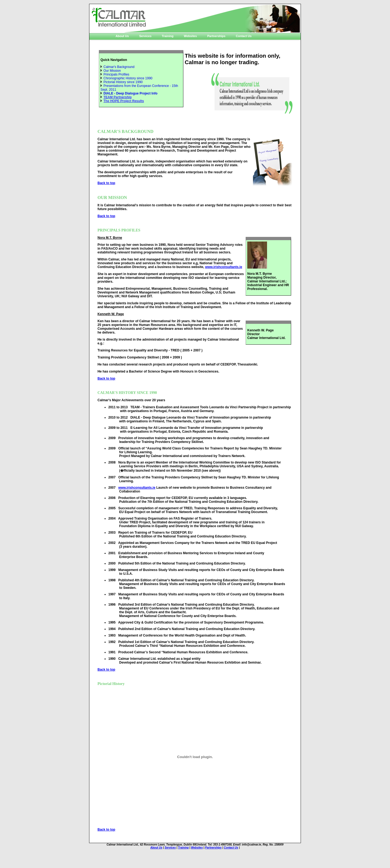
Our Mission (112, 71)
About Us (122, 36)
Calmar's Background (119, 67)
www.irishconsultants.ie (224, 267)
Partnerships (216, 36)
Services (145, 36)
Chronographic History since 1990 (128, 78)
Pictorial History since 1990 (123, 82)
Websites (190, 36)
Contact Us (244, 36)
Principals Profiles (116, 74)
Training (168, 36)
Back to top (106, 183)
